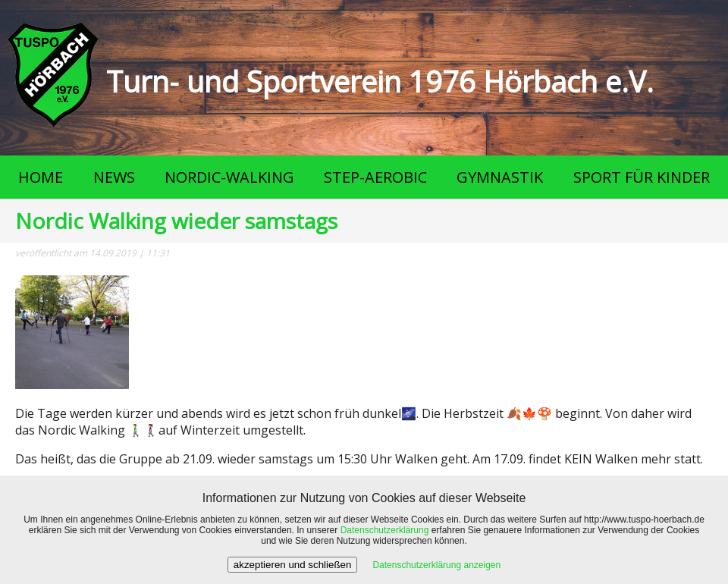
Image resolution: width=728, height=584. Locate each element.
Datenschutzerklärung (385, 530)
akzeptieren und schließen (293, 565)
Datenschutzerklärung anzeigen (436, 565)
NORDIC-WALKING (229, 177)
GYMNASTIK (500, 177)
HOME (41, 177)
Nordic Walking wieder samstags (176, 221)
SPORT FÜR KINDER (642, 177)
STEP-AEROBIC (375, 177)
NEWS (114, 177)
